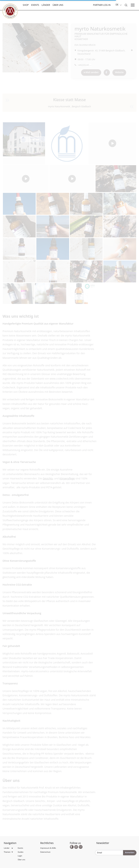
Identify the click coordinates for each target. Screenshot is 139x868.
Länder (46, 5)
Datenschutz (45, 852)
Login (20, 856)
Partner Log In (102, 5)
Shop (26, 5)
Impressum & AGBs (48, 848)
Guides (21, 852)
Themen (7, 852)
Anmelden (130, 852)
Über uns (58, 5)
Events (35, 5)
